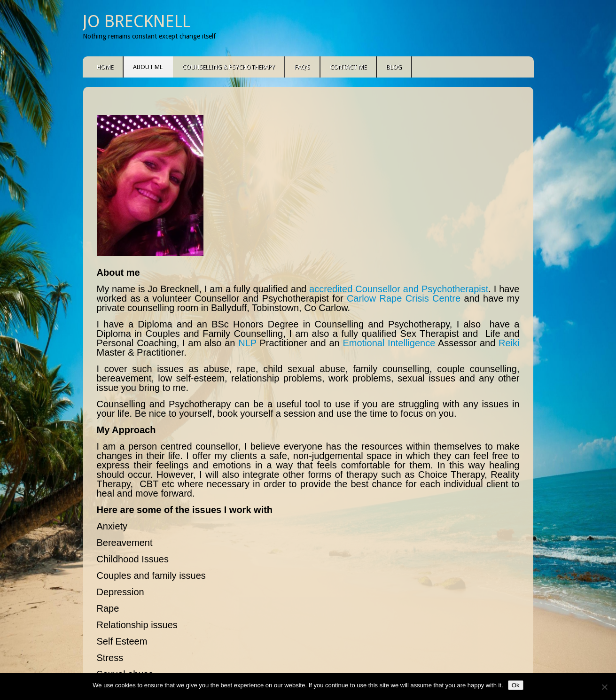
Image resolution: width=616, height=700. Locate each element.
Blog (394, 67)
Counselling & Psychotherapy (229, 67)
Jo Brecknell (136, 21)
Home (105, 67)
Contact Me (348, 67)
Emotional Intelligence (389, 343)
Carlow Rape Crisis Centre (404, 298)
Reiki (509, 343)
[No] (604, 687)
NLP (247, 343)
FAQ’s (302, 67)
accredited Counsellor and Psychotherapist (399, 289)
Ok (516, 685)
